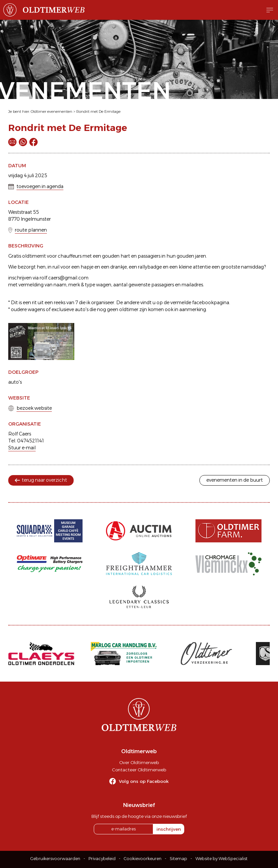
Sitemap (178, 859)
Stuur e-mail (22, 448)
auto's (15, 382)
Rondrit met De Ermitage (98, 112)
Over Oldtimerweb (139, 762)
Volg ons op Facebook (144, 781)
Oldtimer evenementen (52, 112)
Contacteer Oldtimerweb (139, 770)
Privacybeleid (102, 859)
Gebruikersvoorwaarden (55, 859)
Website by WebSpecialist (222, 859)
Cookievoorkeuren (143, 859)
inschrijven (169, 829)
